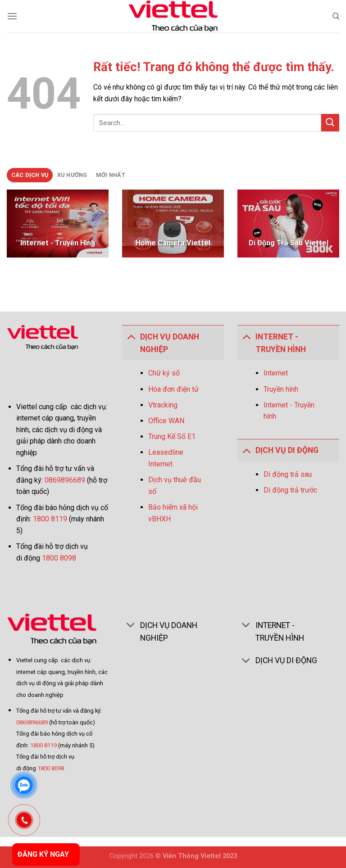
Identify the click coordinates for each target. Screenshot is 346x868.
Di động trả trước (290, 490)
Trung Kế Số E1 (172, 436)
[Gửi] (330, 123)
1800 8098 (59, 558)
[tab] (30, 175)
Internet (276, 373)
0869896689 (66, 480)
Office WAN (166, 421)
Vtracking (163, 405)
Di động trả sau (288, 474)
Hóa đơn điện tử (173, 389)
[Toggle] (131, 337)
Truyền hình (281, 389)
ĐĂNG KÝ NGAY (43, 854)
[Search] (336, 16)
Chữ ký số (164, 373)
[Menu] (12, 16)
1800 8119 (50, 519)
